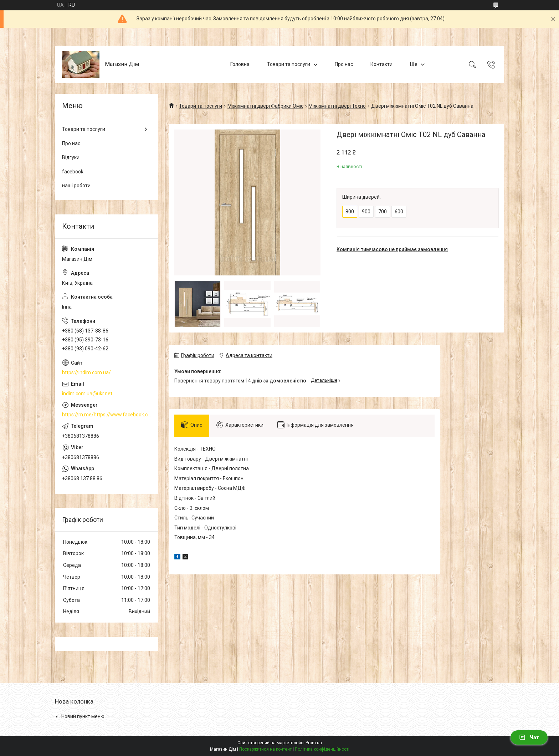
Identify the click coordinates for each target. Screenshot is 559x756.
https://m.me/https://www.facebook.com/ (107, 415)
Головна (240, 64)
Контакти (381, 64)
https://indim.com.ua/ (86, 372)
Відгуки (71, 157)
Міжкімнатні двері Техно (337, 106)
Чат (529, 737)
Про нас (344, 64)
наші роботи (76, 186)
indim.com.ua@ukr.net (87, 394)
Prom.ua (314, 743)
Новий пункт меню (83, 716)
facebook (73, 172)
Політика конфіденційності (322, 749)
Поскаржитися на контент (265, 749)
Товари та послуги (289, 64)
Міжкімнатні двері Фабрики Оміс (265, 106)
